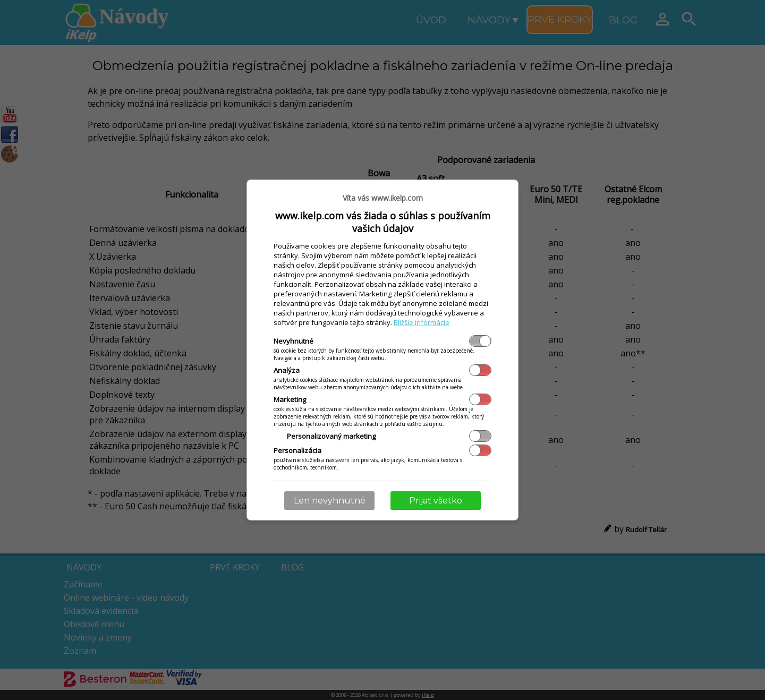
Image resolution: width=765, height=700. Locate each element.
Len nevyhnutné (330, 501)
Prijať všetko (436, 501)
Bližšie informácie (422, 322)
